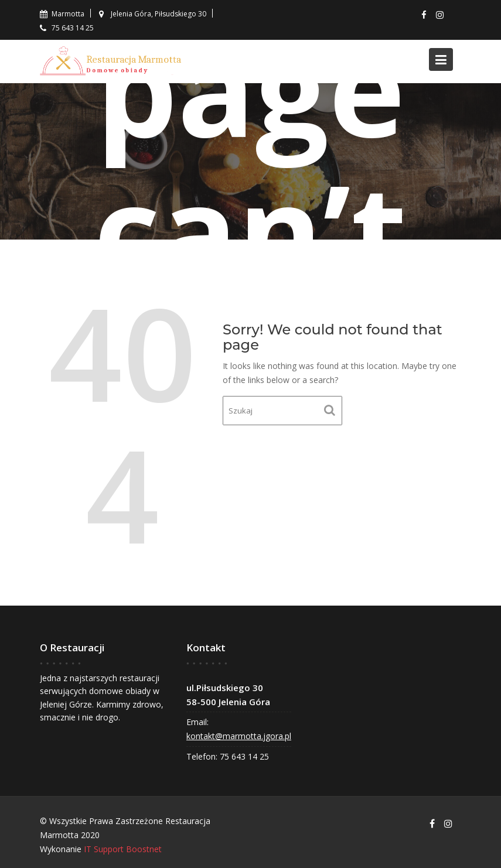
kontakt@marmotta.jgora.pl (239, 736)
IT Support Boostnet (123, 849)
